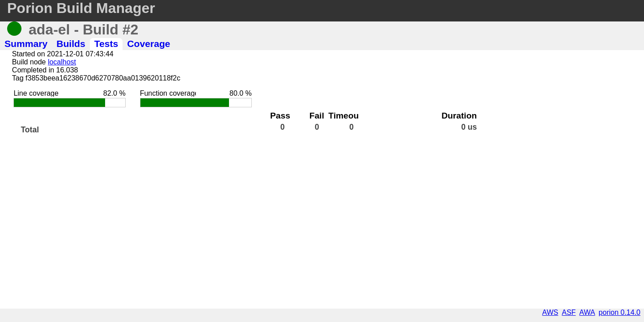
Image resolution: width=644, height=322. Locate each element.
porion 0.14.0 (620, 312)
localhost (62, 62)
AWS (550, 312)
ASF (569, 312)
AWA (587, 312)
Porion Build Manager (81, 8)
